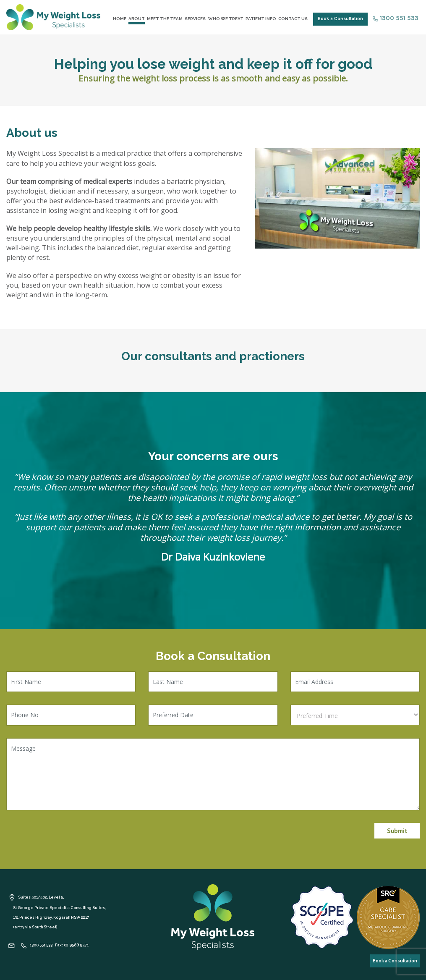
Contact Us (293, 19)
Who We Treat (226, 19)
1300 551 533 (396, 18)
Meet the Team (165, 19)
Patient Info (261, 19)
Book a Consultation (340, 19)
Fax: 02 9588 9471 (72, 945)
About (137, 19)
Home (120, 19)
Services (195, 19)
